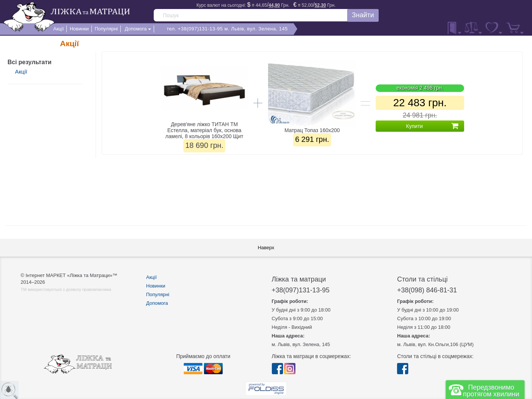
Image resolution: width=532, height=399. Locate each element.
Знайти (363, 15)
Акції (21, 72)
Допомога (157, 303)
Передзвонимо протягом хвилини (491, 391)
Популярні (158, 294)
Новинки (156, 286)
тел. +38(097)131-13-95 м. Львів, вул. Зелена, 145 (227, 29)
